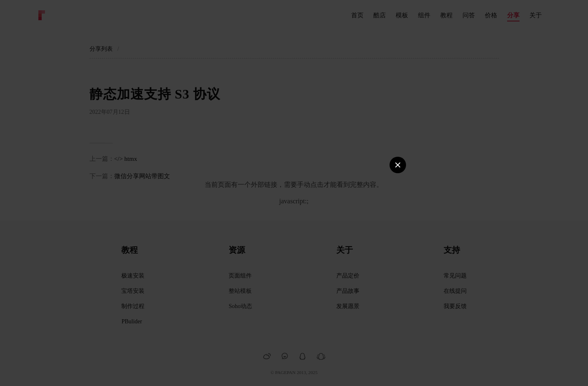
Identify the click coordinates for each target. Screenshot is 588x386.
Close (398, 161)
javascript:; (294, 201)
